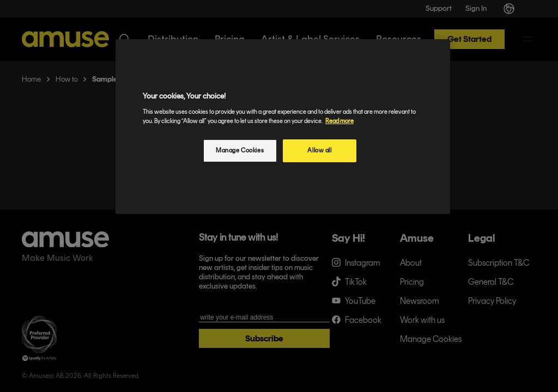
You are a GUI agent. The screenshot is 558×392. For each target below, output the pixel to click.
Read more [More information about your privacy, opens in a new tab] (339, 121)
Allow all (319, 150)
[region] (283, 127)
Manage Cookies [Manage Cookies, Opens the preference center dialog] (240, 150)
